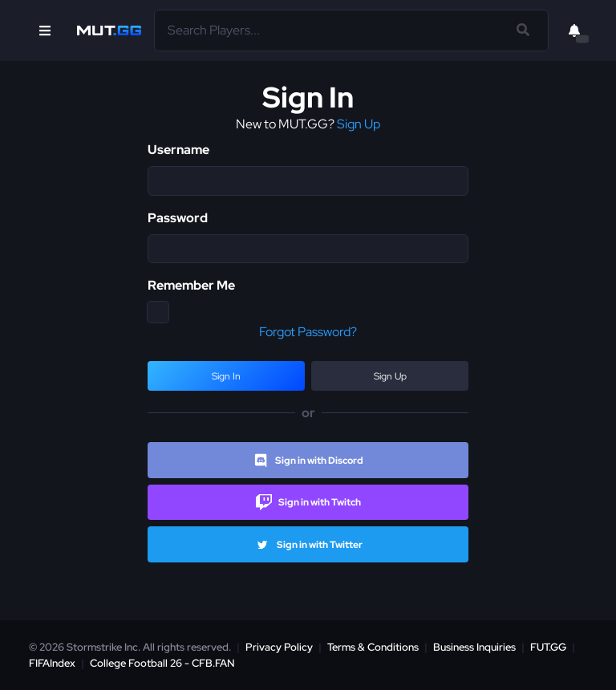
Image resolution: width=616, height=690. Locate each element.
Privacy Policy (279, 647)
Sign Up (359, 124)
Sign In (226, 376)
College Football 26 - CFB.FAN (162, 663)
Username (178, 150)
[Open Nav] (45, 30)
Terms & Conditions (373, 647)
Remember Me (191, 285)
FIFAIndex (52, 663)
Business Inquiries (474, 647)
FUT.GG (548, 647)
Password (178, 218)
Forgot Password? (308, 332)
